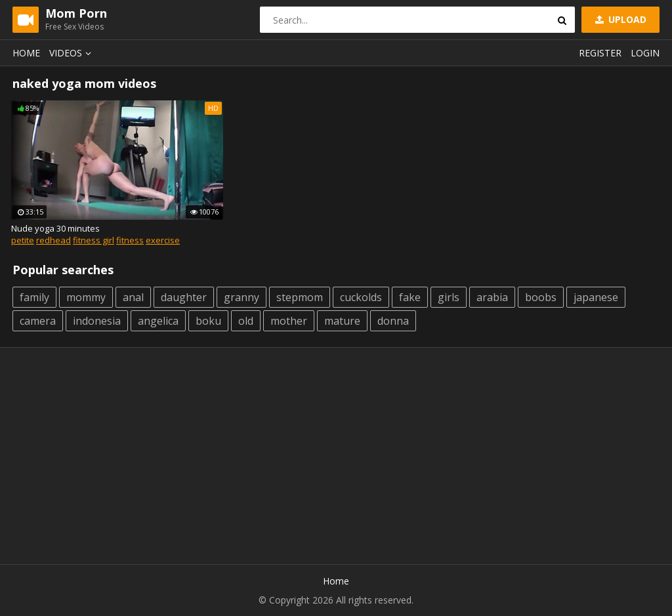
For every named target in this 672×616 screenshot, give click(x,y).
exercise (163, 240)
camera (38, 321)
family (34, 297)
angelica (158, 321)
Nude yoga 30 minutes (55, 228)
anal (133, 297)
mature (342, 321)
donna (393, 321)
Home (26, 53)
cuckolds (361, 297)
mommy (86, 297)
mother (289, 321)
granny (241, 297)
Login (645, 53)
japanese (596, 297)
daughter (184, 297)
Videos (72, 53)
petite (23, 240)
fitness (130, 240)
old (246, 321)
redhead (53, 240)
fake (410, 297)
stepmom (300, 297)
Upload (619, 19)
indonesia (97, 321)
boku (208, 321)
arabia (492, 297)
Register (600, 53)
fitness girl (94, 240)
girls (449, 297)
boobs (541, 297)
